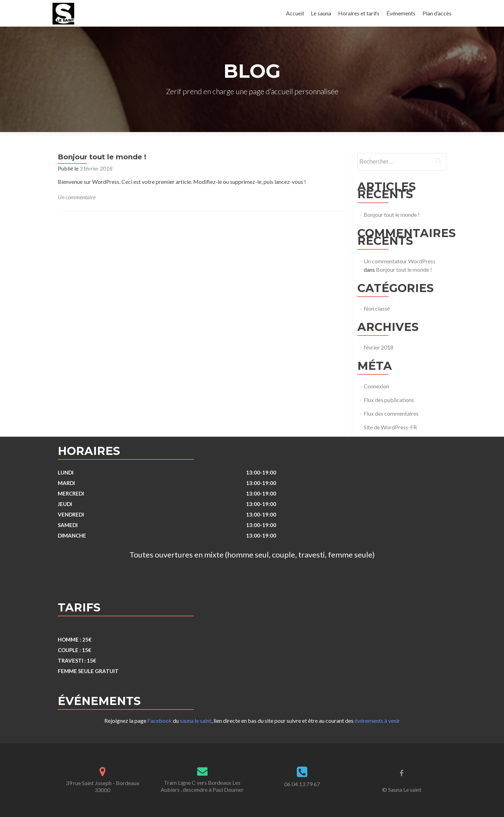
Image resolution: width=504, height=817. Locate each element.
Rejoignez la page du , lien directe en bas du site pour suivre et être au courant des (252, 721)
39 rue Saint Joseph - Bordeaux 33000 (103, 786)
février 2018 (379, 347)
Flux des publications (389, 400)
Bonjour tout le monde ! (102, 157)
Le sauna (321, 13)
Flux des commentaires (391, 413)
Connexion (376, 386)
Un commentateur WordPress (400, 261)
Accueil (295, 13)
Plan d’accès (437, 13)
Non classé (377, 308)
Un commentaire (77, 197)
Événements (401, 13)
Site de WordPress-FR (390, 427)
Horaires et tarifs (359, 13)
